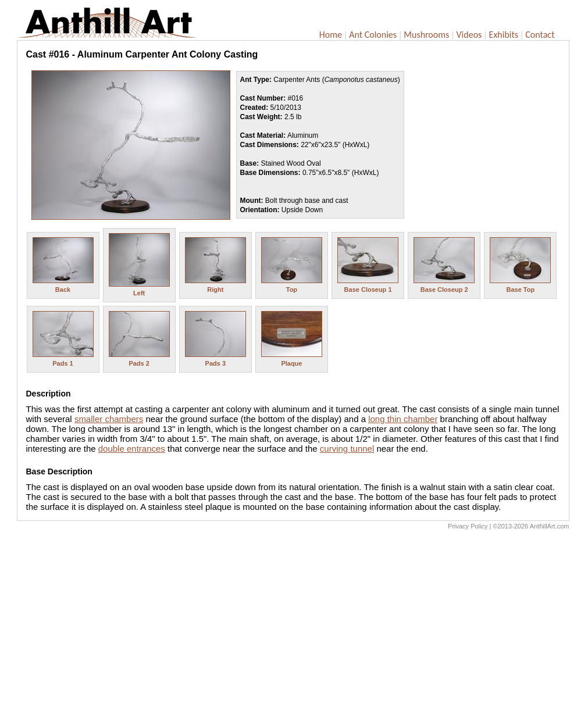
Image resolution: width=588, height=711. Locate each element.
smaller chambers (109, 419)
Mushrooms (426, 35)
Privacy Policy (468, 526)
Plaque (291, 363)
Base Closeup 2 (444, 290)
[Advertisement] (293, 623)
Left (139, 293)
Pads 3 (215, 363)
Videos (469, 35)
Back (63, 290)
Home (331, 35)
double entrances (132, 449)
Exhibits (504, 35)
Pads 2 (139, 363)
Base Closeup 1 (368, 290)
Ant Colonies (373, 35)
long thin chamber (403, 419)
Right (215, 290)
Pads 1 (63, 363)
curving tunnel (347, 449)
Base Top (520, 290)
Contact (540, 35)
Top (292, 290)
